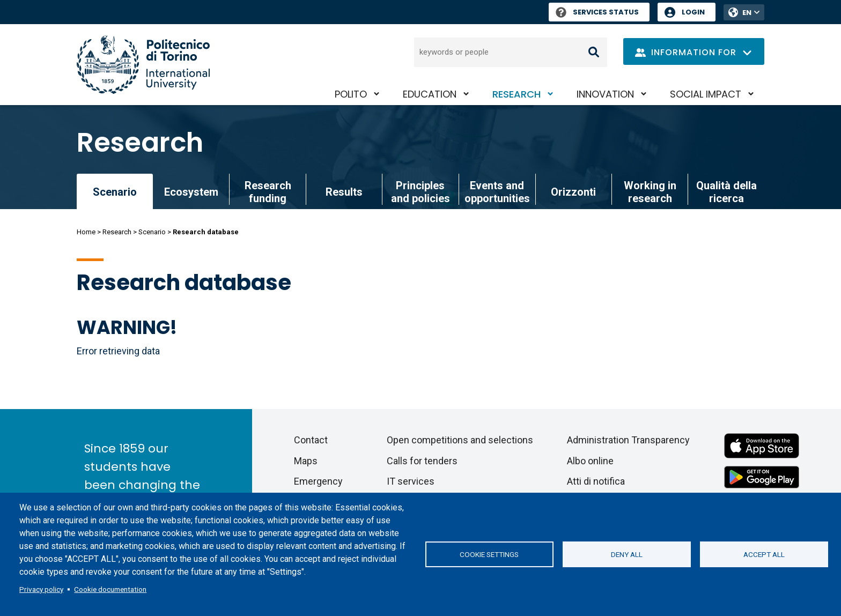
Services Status (597, 12)
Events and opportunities (497, 192)
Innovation (605, 94)
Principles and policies (420, 192)
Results (344, 192)
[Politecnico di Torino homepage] (143, 65)
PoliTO (351, 94)
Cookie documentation (110, 589)
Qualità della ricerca (726, 192)
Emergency (318, 481)
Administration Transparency (628, 440)
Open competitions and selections (460, 440)
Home (86, 232)
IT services (411, 481)
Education (430, 94)
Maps (306, 461)
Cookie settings (489, 554)
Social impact (706, 94)
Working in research (650, 192)
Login (693, 12)
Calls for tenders (422, 461)
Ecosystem (191, 192)
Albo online (590, 461)
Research (517, 94)
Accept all (764, 554)
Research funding (268, 192)
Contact (311, 440)
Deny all (627, 554)
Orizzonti (573, 192)
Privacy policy (41, 589)
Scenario (152, 232)
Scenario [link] (115, 192)
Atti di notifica (596, 481)
